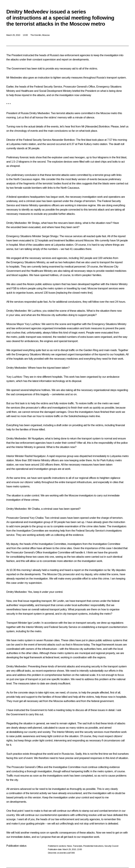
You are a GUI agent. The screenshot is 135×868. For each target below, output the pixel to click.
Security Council (111, 846)
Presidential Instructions (93, 846)
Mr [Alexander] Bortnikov (95, 127)
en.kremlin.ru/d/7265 (66, 853)
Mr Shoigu (34, 223)
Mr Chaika (34, 509)
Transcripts (77, 846)
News (69, 846)
